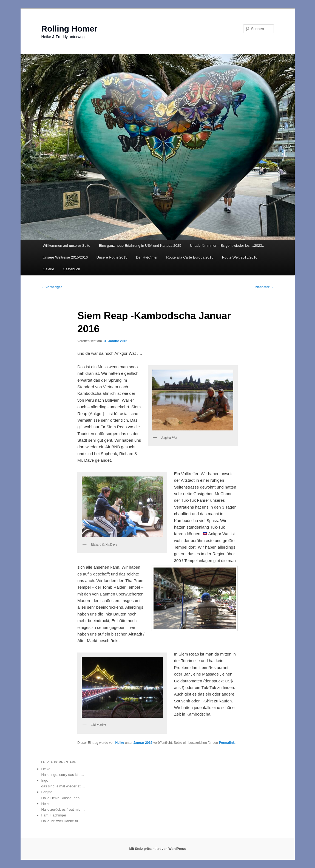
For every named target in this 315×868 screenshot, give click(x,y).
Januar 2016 (143, 743)
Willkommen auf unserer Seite (66, 246)
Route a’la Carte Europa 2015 (190, 257)
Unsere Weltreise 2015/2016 (65, 257)
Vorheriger (52, 287)
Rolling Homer (69, 29)
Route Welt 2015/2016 (240, 257)
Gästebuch (71, 269)
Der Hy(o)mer (147, 257)
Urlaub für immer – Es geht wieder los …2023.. (227, 246)
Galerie (49, 269)
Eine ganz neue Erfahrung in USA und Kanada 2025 (140, 246)
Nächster (265, 287)
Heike (120, 743)
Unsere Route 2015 (112, 257)
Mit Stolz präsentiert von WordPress (158, 849)
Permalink (227, 743)
